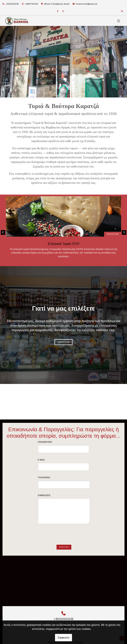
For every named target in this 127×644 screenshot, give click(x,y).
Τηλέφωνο (44, 477)
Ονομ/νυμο (45, 442)
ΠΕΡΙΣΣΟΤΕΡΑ (113, 234)
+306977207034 (31, 4)
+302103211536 (12, 4)
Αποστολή (64, 547)
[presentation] (64, 536)
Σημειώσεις (44, 495)
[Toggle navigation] (119, 21)
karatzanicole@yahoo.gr (86, 4)
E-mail (41, 460)
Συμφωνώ (63, 638)
